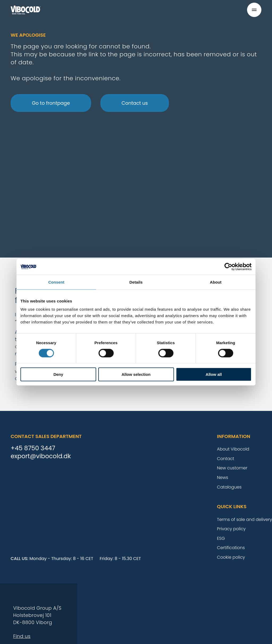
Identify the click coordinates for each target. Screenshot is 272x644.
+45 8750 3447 (33, 448)
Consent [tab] (56, 282)
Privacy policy (231, 529)
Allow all (214, 374)
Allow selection (136, 374)
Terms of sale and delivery (245, 519)
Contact (226, 459)
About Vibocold (233, 449)
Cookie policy (231, 557)
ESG (221, 538)
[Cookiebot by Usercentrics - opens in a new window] (228, 267)
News (223, 477)
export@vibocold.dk (41, 456)
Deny (58, 374)
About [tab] (216, 282)
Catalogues (229, 487)
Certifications (231, 548)
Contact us (135, 103)
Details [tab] (136, 282)
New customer (232, 468)
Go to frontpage (51, 103)
